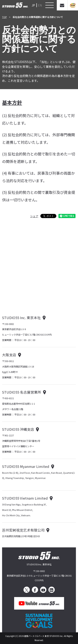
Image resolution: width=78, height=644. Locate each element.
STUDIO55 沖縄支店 (18, 429)
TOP (4, 17)
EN (40, 5)
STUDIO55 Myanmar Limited (26, 466)
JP (33, 5)
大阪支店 (9, 355)
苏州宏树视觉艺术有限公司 (23, 530)
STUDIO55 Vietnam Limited (25, 498)
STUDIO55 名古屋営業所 (22, 392)
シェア (34, 216)
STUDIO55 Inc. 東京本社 (21, 318)
